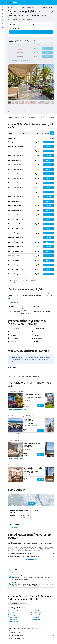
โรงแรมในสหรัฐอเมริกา (14, 617)
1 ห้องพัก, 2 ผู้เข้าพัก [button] (14, 28)
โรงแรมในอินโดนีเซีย (36, 613)
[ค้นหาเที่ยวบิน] (3, 7)
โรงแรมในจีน (11, 613)
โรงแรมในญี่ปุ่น (12, 615)
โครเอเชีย (15, 7)
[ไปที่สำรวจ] (3, 19)
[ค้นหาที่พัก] (3, 10)
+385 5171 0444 (13, 17)
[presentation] (24, 111)
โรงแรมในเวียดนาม (13, 619)
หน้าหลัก (10, 7)
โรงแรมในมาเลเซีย (36, 619)
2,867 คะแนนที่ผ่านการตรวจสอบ (25, 19)
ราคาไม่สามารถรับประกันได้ (40, 628)
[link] (18, 409)
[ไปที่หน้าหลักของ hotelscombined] (11, 2)
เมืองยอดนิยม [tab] (23, 603)
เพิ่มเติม (10, 298)
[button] (3, 2)
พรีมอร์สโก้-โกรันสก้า (26, 7)
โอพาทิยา (37, 7)
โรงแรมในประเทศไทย (13, 621)
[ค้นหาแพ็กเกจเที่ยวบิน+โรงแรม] (3, 16)
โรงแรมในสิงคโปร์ (36, 617)
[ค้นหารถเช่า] (3, 13)
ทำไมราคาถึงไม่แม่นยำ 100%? (32, 638)
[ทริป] (3, 24)
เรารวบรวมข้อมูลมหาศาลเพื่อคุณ (32, 636)
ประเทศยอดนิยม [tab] (13, 603)
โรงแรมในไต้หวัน (35, 611)
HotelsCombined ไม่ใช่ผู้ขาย (32, 633)
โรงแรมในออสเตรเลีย (13, 611)
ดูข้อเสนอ (41, 406)
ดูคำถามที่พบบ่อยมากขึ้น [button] (31, 560)
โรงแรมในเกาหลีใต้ (36, 615)
